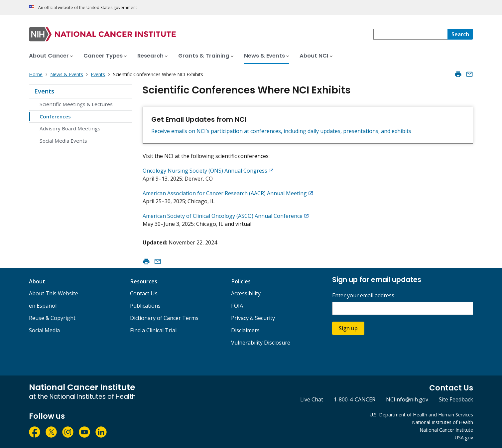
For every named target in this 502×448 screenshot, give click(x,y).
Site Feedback (456, 399)
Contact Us (144, 293)
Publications (145, 306)
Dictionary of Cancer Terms (164, 318)
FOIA (237, 306)
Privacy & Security (253, 318)
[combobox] (410, 34)
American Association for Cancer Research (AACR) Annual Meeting (225, 193)
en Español (43, 306)
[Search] (460, 34)
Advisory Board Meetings (70, 128)
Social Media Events (63, 141)
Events (44, 91)
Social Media (44, 330)
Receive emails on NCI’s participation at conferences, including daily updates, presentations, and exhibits (281, 131)
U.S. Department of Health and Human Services (421, 415)
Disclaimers (245, 330)
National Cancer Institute (446, 430)
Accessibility (246, 293)
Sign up (348, 328)
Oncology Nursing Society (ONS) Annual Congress (205, 171)
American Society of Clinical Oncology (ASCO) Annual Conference (223, 216)
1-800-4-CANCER (355, 399)
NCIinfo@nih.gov (407, 399)
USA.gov (464, 438)
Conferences (55, 116)
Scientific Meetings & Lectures (76, 104)
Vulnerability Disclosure (261, 343)
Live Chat (312, 399)
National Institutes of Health (442, 422)
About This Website (54, 293)
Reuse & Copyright (52, 318)
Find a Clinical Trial (153, 330)
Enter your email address (363, 296)
